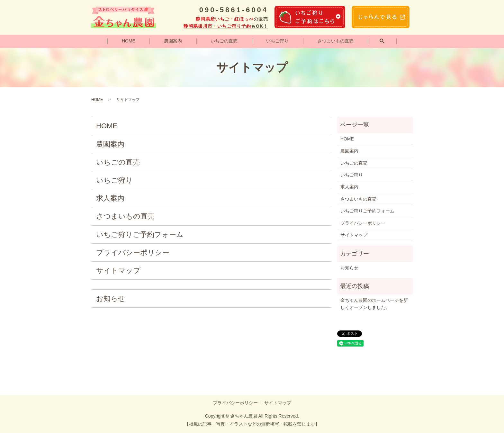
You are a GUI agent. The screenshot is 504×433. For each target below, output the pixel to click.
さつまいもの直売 (336, 41)
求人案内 (110, 198)
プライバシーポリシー (133, 253)
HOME (128, 41)
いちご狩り (278, 41)
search (382, 41)
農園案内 (173, 41)
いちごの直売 (224, 41)
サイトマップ (118, 271)
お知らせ (111, 299)
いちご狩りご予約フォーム (140, 235)
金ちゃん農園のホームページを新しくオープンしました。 (374, 304)
